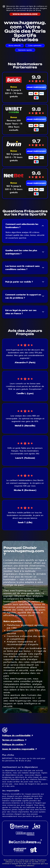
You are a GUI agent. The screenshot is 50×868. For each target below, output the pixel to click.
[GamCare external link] (19, 828)
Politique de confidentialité (16, 736)
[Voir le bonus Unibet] (14, 124)
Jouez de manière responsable (18, 749)
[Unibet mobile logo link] (14, 110)
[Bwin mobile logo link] (14, 144)
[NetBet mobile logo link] (14, 176)
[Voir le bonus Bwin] (14, 156)
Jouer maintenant (36, 87)
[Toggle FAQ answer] (43, 226)
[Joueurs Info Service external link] (25, 835)
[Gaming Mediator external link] (20, 851)
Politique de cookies (13, 745)
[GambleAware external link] (25, 844)
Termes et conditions (13, 740)
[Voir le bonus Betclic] (14, 92)
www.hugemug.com (25, 14)
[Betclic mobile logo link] (14, 80)
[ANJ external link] (36, 829)
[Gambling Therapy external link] (33, 852)
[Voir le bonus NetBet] (14, 188)
